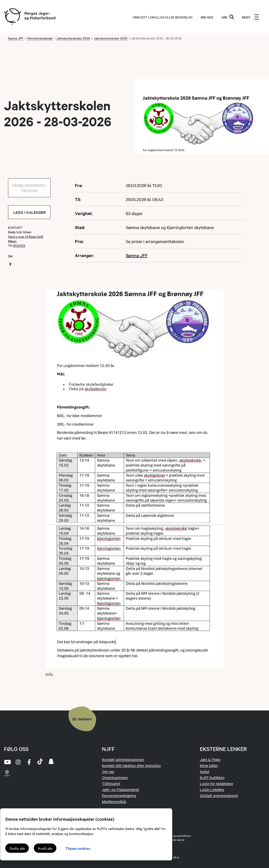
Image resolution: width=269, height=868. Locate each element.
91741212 (19, 245)
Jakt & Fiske (210, 759)
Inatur (205, 771)
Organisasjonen (115, 777)
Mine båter (209, 765)
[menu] (250, 17)
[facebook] (29, 762)
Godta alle (17, 848)
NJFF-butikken (212, 777)
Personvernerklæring (119, 795)
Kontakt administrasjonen (123, 759)
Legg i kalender (29, 212)
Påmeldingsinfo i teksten (29, 188)
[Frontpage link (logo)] (12, 17)
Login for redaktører (217, 783)
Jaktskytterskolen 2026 (73, 38)
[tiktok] (40, 762)
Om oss (108, 771)
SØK (228, 17)
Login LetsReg (212, 789)
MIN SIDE (207, 17)
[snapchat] (51, 762)
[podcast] (7, 773)
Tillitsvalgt (111, 783)
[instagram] (18, 762)
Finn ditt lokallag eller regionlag (163, 17)
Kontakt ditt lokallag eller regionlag (131, 765)
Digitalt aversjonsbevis (219, 795)
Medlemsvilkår (114, 801)
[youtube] (7, 762)
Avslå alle (45, 848)
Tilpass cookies (78, 848)
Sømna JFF (16, 38)
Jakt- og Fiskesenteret (120, 789)
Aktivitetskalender (40, 38)
